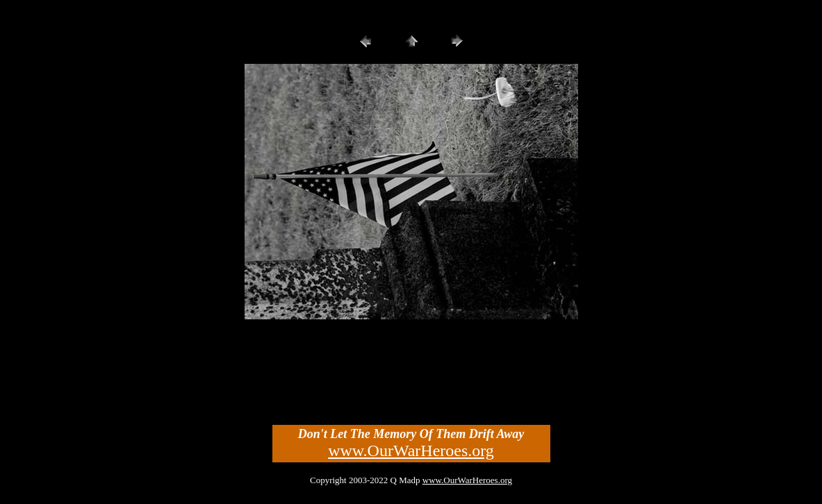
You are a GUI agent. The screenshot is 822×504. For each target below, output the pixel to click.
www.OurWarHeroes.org (411, 451)
